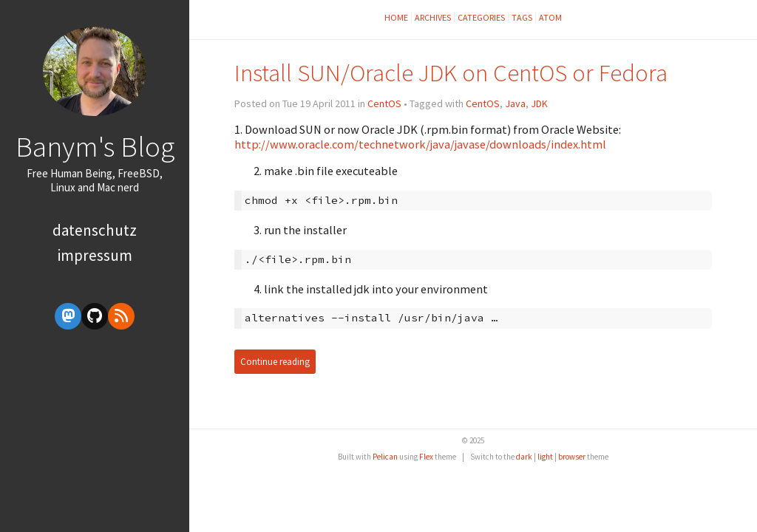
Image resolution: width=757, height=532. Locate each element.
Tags (522, 17)
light (545, 457)
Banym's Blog (95, 146)
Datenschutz (95, 230)
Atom (550, 17)
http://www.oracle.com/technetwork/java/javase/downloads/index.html (420, 144)
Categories (481, 17)
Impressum (95, 255)
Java (515, 103)
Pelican (385, 457)
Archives (433, 17)
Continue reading (275, 362)
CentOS (384, 103)
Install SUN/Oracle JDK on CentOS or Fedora (451, 73)
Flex (426, 457)
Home (396, 17)
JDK (539, 103)
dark (524, 457)
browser (572, 457)
